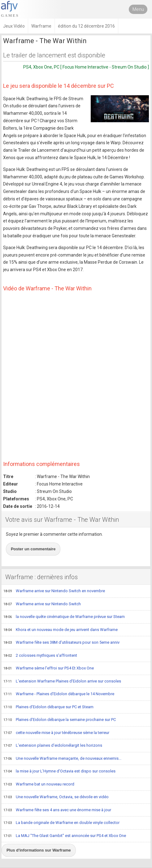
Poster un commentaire (33, 549)
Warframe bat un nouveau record (39, 785)
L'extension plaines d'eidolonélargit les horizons (53, 746)
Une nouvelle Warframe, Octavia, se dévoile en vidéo (56, 797)
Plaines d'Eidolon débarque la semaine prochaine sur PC (60, 720)
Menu (138, 9)
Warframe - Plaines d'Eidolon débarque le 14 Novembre (59, 694)
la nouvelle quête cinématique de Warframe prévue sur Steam (64, 617)
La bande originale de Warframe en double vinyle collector (61, 823)
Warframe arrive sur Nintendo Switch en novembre (54, 591)
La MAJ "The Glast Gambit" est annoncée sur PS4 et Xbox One (65, 836)
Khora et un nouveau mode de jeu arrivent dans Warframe (61, 630)
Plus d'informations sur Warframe (39, 850)
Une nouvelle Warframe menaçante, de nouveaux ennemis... (62, 759)
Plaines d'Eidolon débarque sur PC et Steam (48, 707)
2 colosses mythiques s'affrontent (40, 656)
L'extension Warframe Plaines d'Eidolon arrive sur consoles (62, 682)
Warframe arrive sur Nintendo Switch (42, 604)
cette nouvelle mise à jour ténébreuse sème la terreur (56, 733)
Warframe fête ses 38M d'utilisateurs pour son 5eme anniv (61, 643)
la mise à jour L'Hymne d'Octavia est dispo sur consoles (59, 772)
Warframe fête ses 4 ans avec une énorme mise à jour (57, 810)
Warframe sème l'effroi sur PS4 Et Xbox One (49, 669)
